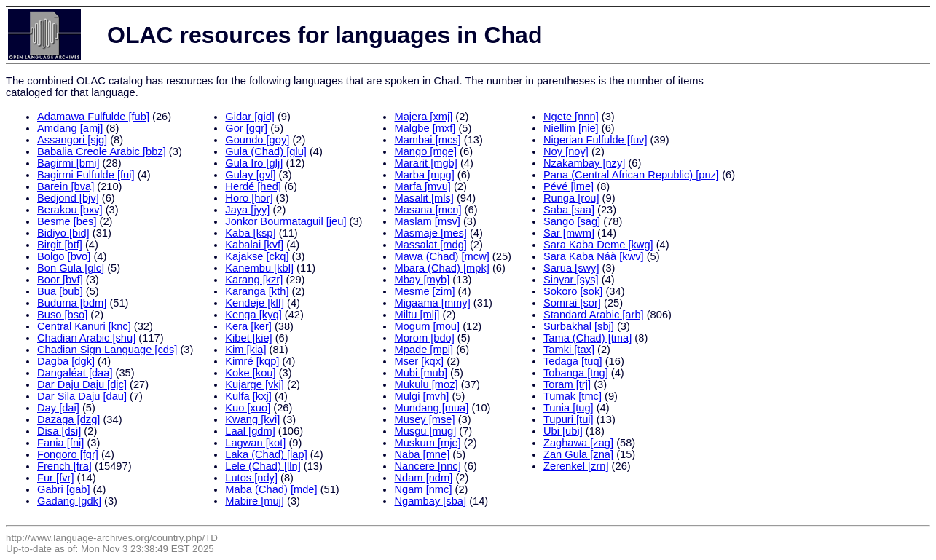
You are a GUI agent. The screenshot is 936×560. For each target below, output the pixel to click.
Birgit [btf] (60, 245)
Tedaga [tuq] (573, 361)
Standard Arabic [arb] (594, 315)
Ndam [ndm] (423, 478)
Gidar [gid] (250, 117)
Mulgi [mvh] (421, 396)
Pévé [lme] (569, 186)
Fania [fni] (60, 443)
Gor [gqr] (246, 128)
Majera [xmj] (423, 117)
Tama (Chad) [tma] (587, 338)
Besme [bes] (67, 221)
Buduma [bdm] (72, 303)
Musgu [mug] (425, 431)
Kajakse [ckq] (257, 256)
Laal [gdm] (250, 431)
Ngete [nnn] (571, 117)
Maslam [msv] (427, 221)
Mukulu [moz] (426, 384)
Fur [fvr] (55, 478)
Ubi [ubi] (563, 431)
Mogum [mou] (427, 326)
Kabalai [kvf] (254, 245)
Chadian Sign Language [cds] (107, 350)
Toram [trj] (567, 384)
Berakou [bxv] (70, 210)
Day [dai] (58, 408)
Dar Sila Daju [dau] (82, 396)
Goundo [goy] (257, 140)
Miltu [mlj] (417, 315)
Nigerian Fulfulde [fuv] (595, 140)
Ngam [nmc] (423, 489)
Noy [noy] (566, 151)
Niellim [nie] (571, 128)
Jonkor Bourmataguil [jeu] (286, 221)
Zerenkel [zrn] (576, 466)
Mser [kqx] (419, 361)
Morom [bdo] (424, 338)
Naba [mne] (422, 454)
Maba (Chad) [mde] (271, 489)
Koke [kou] (250, 373)
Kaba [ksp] (250, 233)
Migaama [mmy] (432, 303)
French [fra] (64, 466)
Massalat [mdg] (430, 245)
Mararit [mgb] (425, 163)
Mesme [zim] (424, 291)
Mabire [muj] (255, 501)
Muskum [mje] (427, 443)
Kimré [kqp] (252, 361)
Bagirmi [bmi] (68, 163)
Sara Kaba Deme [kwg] (598, 245)
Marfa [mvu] (422, 186)
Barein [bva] (66, 186)
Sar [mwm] (569, 233)
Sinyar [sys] (571, 280)
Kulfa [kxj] (248, 396)
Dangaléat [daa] (75, 373)
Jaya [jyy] (247, 210)
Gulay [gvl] (250, 175)
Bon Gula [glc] (71, 268)
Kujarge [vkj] (255, 384)
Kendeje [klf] (255, 303)
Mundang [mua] (431, 408)
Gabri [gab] (64, 489)
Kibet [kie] (248, 338)
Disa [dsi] (59, 431)
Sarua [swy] (571, 268)
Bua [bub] (60, 291)
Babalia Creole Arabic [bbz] (102, 151)
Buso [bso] (62, 315)
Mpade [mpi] (424, 350)
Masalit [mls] (424, 198)
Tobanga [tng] (576, 373)
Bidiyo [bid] (63, 233)
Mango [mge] (425, 151)
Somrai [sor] (572, 303)
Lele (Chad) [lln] (263, 466)
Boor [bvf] (60, 280)
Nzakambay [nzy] (584, 163)
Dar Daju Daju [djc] (82, 384)
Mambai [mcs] (427, 140)
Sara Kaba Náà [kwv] (594, 256)
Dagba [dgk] (66, 361)
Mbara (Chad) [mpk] (441, 268)
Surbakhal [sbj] (579, 326)
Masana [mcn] (428, 210)
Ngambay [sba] (430, 501)
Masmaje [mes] (430, 233)
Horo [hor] (249, 198)
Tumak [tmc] (573, 396)
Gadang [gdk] (69, 501)
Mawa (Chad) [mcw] (441, 256)
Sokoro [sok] (573, 291)
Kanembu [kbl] (259, 268)
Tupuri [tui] (569, 419)
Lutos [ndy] (251, 478)
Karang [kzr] (254, 280)
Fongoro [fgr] (68, 454)
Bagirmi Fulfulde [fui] (86, 175)
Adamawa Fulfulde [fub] (93, 117)
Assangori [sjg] (72, 140)
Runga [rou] (571, 198)
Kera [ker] (248, 326)
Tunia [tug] (569, 408)
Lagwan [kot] (255, 443)
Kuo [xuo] (248, 408)
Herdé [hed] (253, 186)
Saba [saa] (569, 210)
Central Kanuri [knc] (84, 326)
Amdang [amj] (70, 128)
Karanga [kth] (257, 291)
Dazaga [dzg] (68, 419)
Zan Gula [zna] (578, 454)
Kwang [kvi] (252, 419)
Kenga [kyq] (253, 315)
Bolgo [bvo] (64, 256)
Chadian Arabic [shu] (86, 338)
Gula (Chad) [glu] (266, 151)
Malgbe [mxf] (425, 128)
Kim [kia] (245, 350)
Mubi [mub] (421, 373)
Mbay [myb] (422, 280)
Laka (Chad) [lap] (266, 454)
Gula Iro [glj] (254, 163)
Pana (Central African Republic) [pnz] (631, 175)
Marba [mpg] (424, 175)
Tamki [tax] (569, 350)
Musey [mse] (424, 419)
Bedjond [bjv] (68, 198)
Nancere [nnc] (427, 466)
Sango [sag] (572, 221)
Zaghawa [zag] (578, 443)
